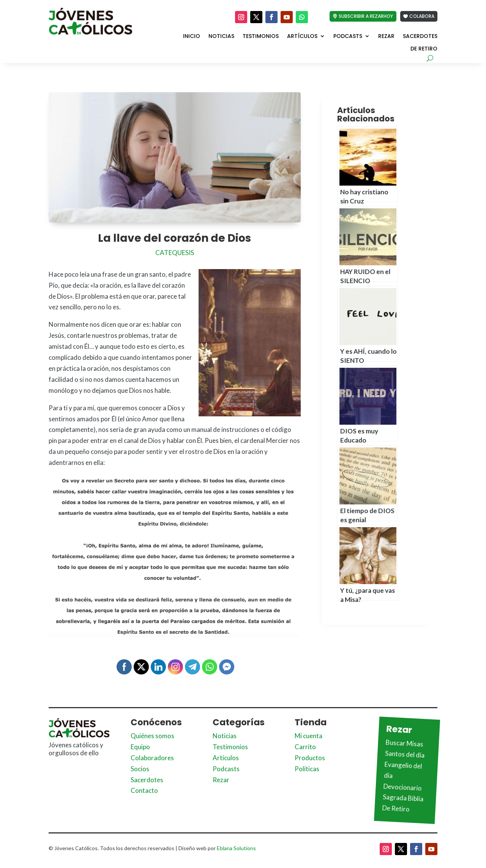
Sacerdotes (420, 36)
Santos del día (405, 754)
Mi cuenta (308, 736)
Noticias (221, 36)
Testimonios (261, 36)
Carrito (305, 747)
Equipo (140, 747)
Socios (140, 769)
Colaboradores (152, 758)
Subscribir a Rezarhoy (366, 16)
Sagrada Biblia (403, 798)
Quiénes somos (152, 736)
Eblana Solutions (236, 848)
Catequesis (175, 253)
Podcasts (348, 36)
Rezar (386, 36)
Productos (310, 758)
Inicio (192, 36)
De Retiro (424, 49)
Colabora (422, 16)
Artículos (302, 36)
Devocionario (402, 787)
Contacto (144, 790)
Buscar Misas (404, 743)
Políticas (307, 769)
